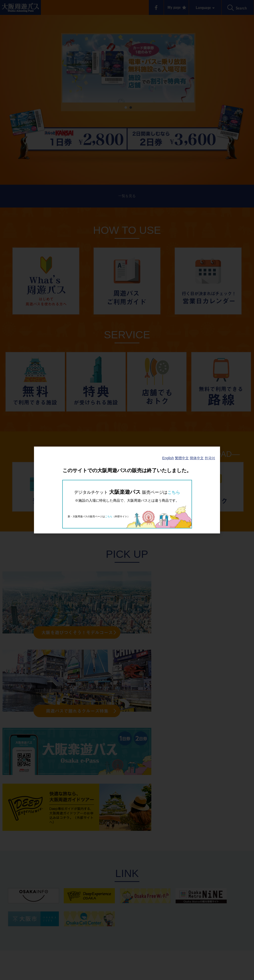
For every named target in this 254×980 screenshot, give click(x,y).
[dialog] (127, 490)
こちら (174, 492)
